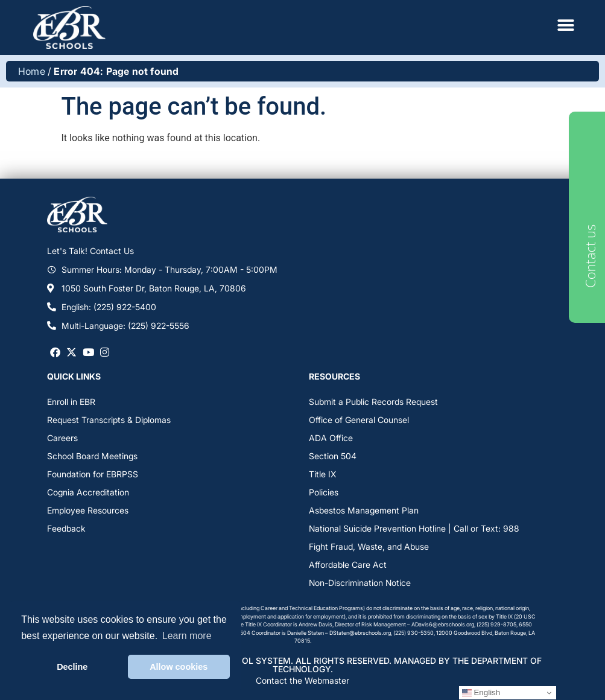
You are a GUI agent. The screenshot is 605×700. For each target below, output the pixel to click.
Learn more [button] (187, 636)
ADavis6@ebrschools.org (443, 624)
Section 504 (333, 456)
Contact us (590, 256)
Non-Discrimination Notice (360, 583)
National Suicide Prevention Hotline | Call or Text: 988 (414, 528)
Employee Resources (88, 510)
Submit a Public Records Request (373, 402)
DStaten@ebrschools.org (360, 633)
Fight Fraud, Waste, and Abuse (369, 546)
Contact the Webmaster (302, 680)
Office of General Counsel (359, 420)
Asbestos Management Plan (364, 510)
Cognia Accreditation (88, 492)
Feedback (66, 528)
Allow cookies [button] (179, 667)
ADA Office (331, 438)
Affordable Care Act (348, 565)
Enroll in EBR (71, 402)
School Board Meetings (92, 456)
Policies (324, 492)
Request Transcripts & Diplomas (109, 420)
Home (32, 71)
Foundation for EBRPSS (93, 474)
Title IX (322, 474)
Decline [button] (72, 667)
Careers (62, 438)
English (481, 693)
